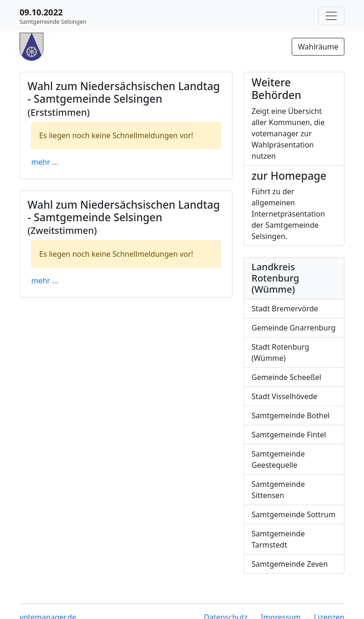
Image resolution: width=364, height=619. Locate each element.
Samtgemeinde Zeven (290, 564)
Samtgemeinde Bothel (290, 415)
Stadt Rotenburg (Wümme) (280, 352)
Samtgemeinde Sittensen (278, 490)
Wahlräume (318, 47)
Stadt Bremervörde (285, 309)
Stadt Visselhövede (284, 396)
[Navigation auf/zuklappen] (331, 16)
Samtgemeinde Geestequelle (278, 459)
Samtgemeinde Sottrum (294, 514)
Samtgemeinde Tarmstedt (278, 539)
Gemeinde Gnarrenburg (294, 328)
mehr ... (45, 162)
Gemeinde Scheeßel (286, 377)
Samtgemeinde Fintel (289, 435)
